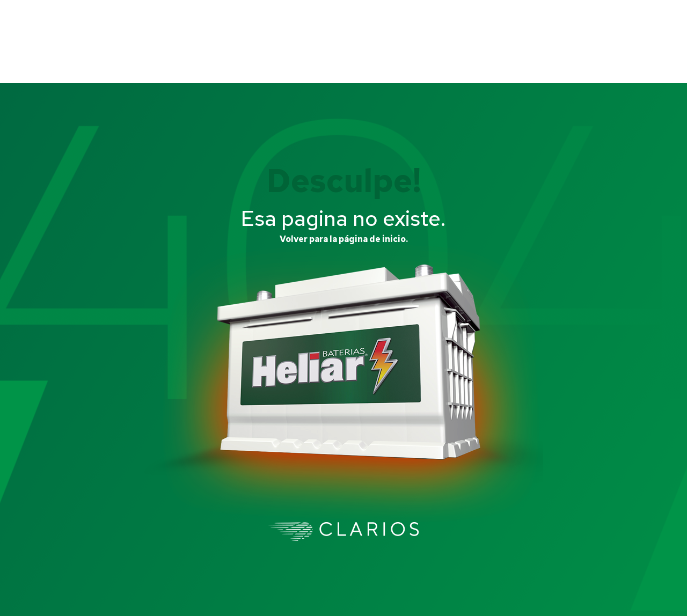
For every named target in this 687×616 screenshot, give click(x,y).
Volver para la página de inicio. (344, 239)
